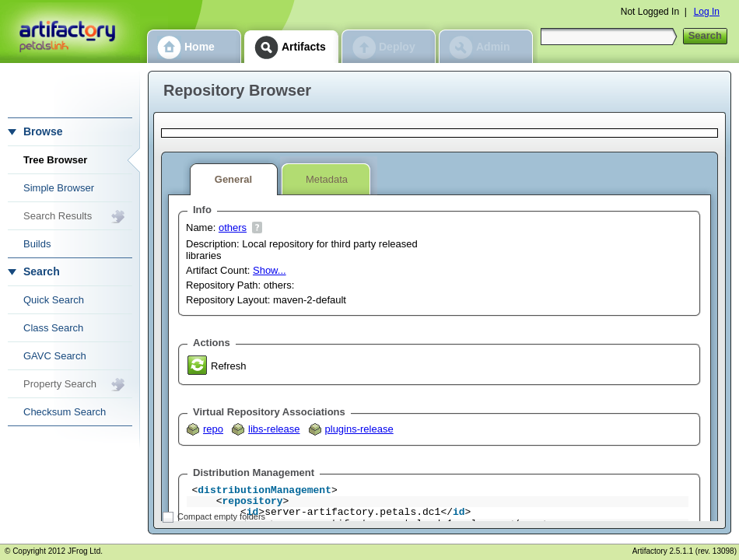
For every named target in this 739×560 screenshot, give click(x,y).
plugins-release (359, 429)
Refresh (229, 366)
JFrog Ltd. (85, 551)
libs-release (274, 429)
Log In (707, 12)
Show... (270, 270)
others (233, 227)
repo (213, 429)
